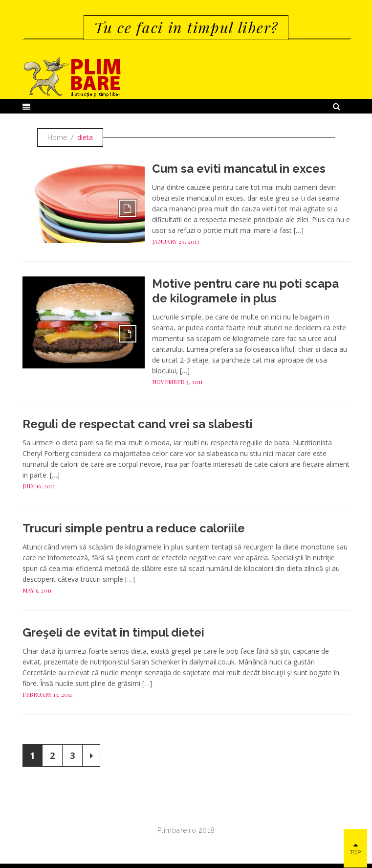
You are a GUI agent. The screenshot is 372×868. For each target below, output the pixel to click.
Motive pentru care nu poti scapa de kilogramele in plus (245, 291)
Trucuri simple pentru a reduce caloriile (134, 528)
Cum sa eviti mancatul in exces (239, 169)
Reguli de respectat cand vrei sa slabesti (138, 424)
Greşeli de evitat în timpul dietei (113, 632)
